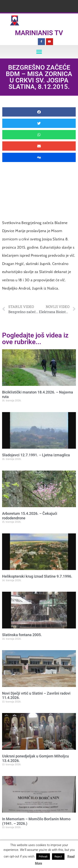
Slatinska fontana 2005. (22, 635)
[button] (39, 52)
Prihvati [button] (43, 857)
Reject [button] (58, 857)
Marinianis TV (39, 33)
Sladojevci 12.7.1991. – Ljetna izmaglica (36, 455)
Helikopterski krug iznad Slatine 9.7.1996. (37, 576)
